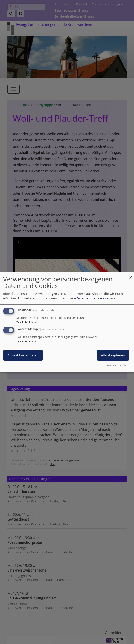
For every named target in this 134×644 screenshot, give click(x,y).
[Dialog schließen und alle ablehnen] (131, 275)
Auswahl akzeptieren (23, 355)
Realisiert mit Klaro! (118, 365)
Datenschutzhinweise (93, 298)
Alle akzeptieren (113, 355)
